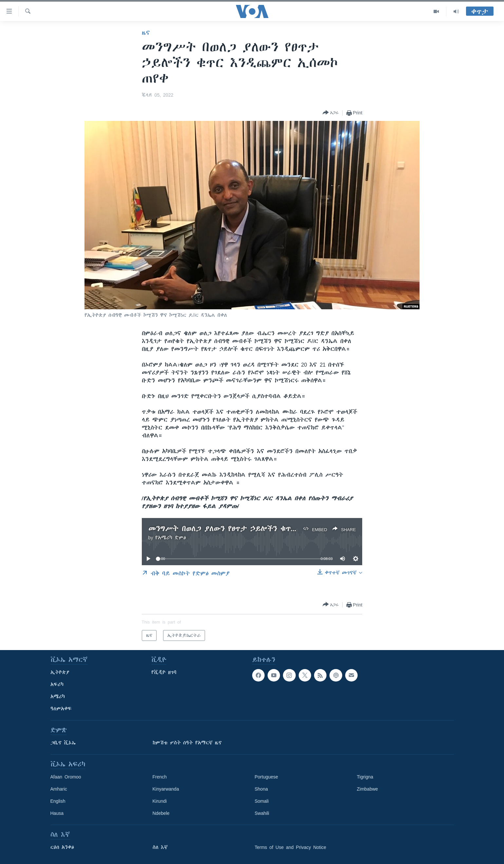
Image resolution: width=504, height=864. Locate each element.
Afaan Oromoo (66, 777)
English (58, 801)
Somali (262, 801)
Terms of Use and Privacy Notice (291, 847)
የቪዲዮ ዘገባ (164, 672)
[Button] (331, 113)
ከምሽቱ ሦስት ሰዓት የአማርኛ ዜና (187, 743)
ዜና (146, 33)
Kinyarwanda (166, 789)
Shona (261, 789)
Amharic (59, 789)
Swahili (262, 813)
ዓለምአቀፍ (61, 709)
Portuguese (267, 777)
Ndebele (161, 813)
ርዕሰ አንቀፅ (62, 847)
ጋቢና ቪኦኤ (63, 743)
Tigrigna (365, 777)
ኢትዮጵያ (60, 672)
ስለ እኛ (160, 847)
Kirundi (160, 801)
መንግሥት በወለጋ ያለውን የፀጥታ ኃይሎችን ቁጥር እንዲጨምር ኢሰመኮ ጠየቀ (263, 529)
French (160, 777)
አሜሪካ (58, 697)
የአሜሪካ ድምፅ (171, 538)
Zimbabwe (368, 789)
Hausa (57, 813)
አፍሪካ (57, 684)
